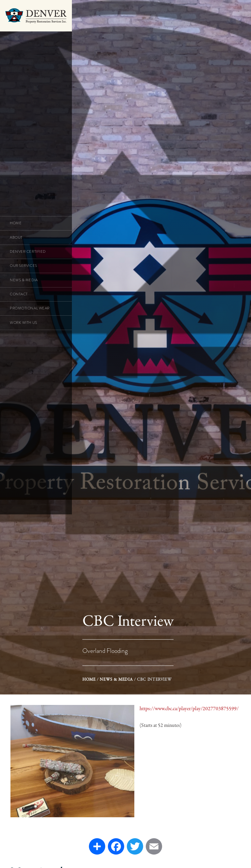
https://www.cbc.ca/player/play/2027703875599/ (189, 709)
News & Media (116, 680)
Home (89, 680)
